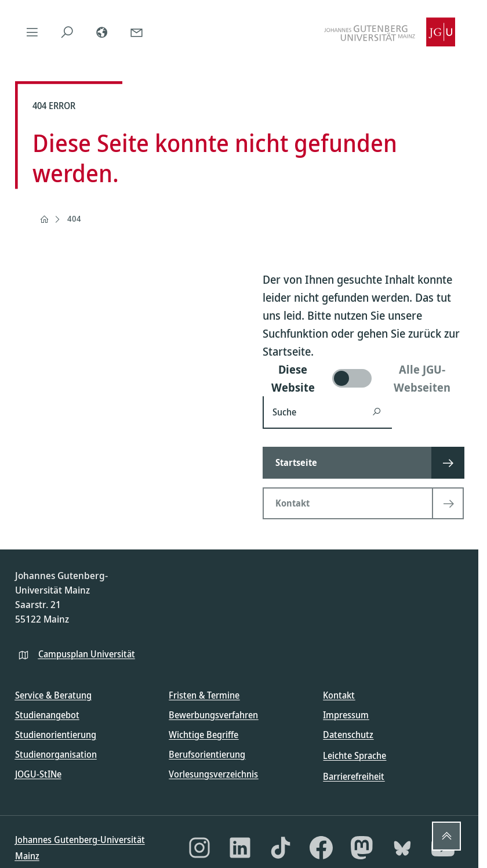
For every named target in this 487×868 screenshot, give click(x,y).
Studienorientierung (56, 735)
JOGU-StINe (38, 774)
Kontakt (339, 695)
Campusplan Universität (87, 654)
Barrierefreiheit (354, 776)
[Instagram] (199, 848)
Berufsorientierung (207, 754)
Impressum (346, 715)
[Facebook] (321, 848)
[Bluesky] (402, 848)
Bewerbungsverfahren (213, 715)
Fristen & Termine (204, 695)
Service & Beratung (53, 695)
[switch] (363, 378)
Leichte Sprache (355, 755)
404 (74, 218)
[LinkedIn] (240, 848)
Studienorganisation (56, 754)
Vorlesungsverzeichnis (213, 774)
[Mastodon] (362, 848)
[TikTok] (281, 848)
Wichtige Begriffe (203, 735)
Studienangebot (47, 715)
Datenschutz (348, 735)
